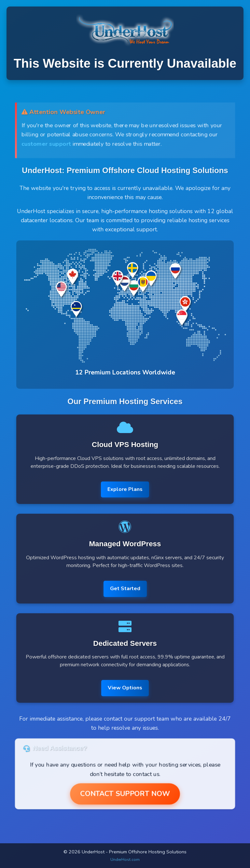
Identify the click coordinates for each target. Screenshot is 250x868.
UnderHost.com (125, 860)
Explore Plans (125, 489)
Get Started (125, 589)
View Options (125, 688)
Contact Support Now (125, 794)
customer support (45, 144)
